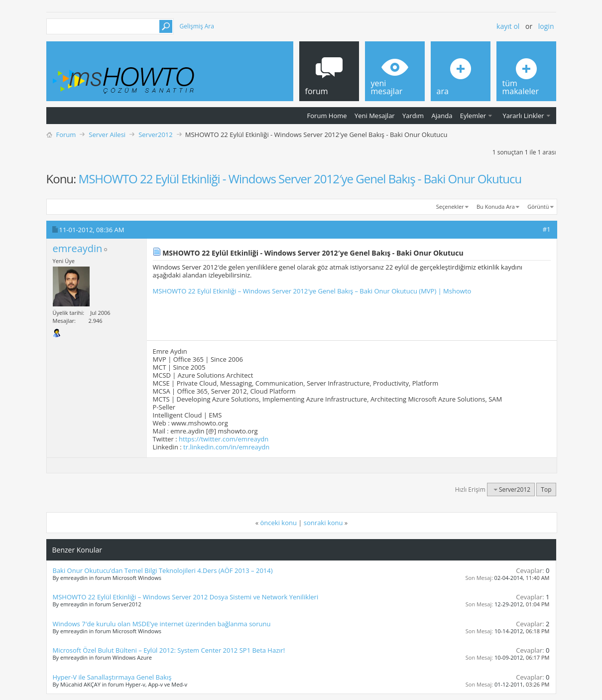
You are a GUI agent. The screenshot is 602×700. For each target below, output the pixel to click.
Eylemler (473, 116)
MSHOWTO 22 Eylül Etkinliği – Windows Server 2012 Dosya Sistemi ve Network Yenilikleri (186, 597)
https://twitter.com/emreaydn (224, 439)
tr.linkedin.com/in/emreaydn (226, 447)
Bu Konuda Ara (496, 207)
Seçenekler (450, 207)
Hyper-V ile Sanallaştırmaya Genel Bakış (112, 677)
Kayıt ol (508, 26)
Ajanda (442, 116)
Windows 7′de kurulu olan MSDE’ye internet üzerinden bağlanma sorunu (162, 624)
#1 (547, 229)
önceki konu (279, 523)
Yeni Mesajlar (375, 116)
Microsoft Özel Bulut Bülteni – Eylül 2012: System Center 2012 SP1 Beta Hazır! (169, 650)
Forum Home (327, 116)
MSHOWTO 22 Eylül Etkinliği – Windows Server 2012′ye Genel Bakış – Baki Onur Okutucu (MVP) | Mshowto (312, 291)
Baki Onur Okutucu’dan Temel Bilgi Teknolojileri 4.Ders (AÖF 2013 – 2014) (163, 570)
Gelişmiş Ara (197, 26)
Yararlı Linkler (523, 116)
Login (546, 26)
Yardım (413, 116)
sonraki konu (323, 523)
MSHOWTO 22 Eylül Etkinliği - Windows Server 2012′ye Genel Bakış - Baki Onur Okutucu (300, 179)
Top (546, 490)
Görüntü (538, 207)
